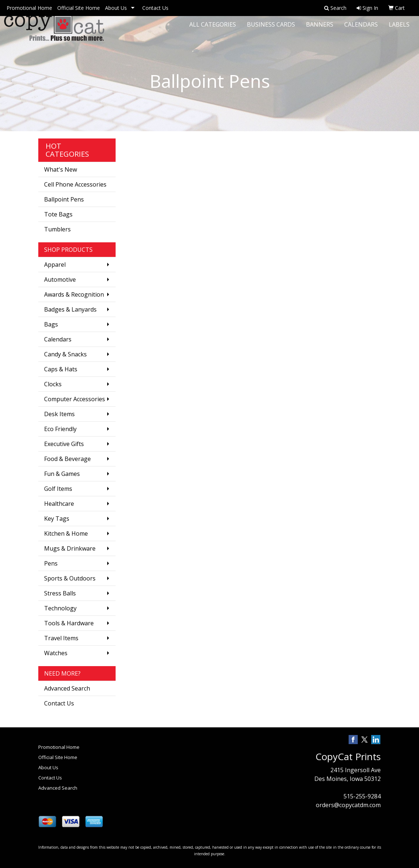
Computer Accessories (75, 399)
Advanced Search (67, 688)
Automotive (60, 279)
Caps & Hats (61, 369)
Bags (51, 324)
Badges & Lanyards (70, 309)
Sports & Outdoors (70, 578)
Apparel (55, 265)
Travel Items (61, 638)
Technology (60, 608)
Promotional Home (29, 8)
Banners (320, 29)
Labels (399, 29)
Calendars (361, 29)
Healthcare (59, 504)
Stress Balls (60, 593)
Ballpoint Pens (64, 199)
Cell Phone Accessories (75, 184)
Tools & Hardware (69, 623)
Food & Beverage (67, 459)
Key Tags (57, 519)
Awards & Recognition (74, 294)
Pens (51, 563)
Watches (56, 653)
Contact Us (155, 8)
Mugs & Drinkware (70, 548)
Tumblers (57, 229)
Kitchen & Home (66, 533)
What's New (61, 169)
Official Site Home (79, 8)
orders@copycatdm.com (348, 805)
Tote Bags (58, 214)
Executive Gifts (64, 444)
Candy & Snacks (65, 354)
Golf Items (58, 489)
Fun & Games (62, 474)
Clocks (53, 384)
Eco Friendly (60, 429)
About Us (116, 8)
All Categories (213, 29)
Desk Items (59, 414)
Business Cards (271, 29)
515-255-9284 (362, 796)
